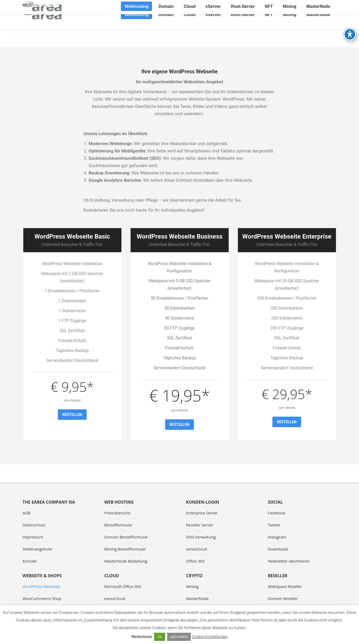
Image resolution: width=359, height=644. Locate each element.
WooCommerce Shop (42, 598)
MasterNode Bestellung (126, 561)
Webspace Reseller (285, 586)
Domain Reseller (283, 598)
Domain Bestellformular (126, 537)
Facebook (277, 513)
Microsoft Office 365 (123, 586)
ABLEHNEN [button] (179, 637)
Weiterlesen (142, 637)
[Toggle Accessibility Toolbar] (350, 21)
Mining (192, 586)
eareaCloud (197, 549)
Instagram (277, 537)
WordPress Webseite (41, 586)
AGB (26, 513)
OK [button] (159, 637)
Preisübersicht (117, 513)
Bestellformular (119, 525)
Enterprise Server (202, 513)
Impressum (33, 537)
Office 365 (195, 561)
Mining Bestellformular (125, 549)
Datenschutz (34, 525)
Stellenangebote (37, 549)
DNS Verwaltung (201, 537)
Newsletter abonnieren (289, 561)
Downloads (278, 549)
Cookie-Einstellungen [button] (210, 637)
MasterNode (197, 598)
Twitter (274, 525)
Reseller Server (200, 525)
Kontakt (30, 561)
